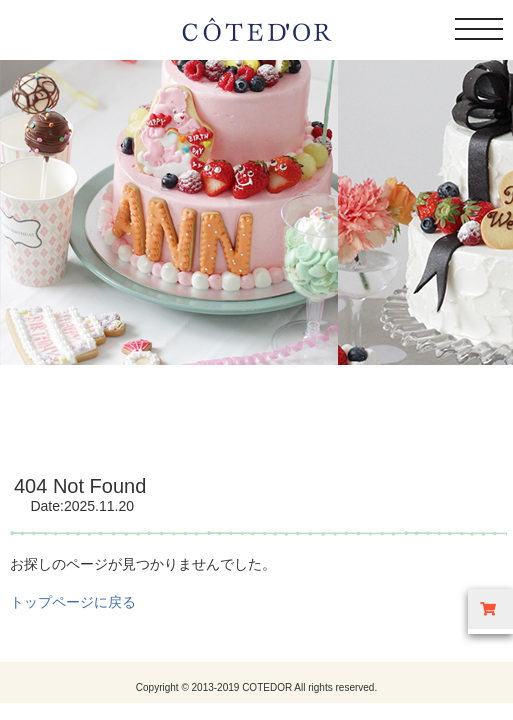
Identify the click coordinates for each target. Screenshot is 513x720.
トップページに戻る (73, 602)
